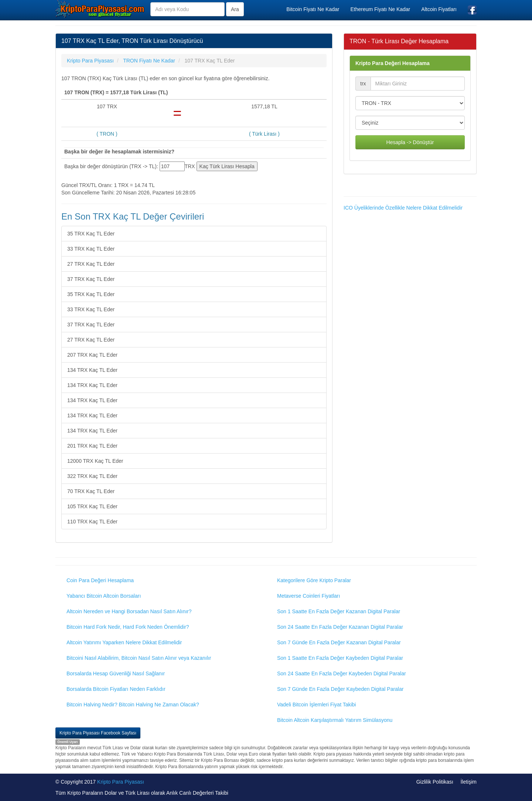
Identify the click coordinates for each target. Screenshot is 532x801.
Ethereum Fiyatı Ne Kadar (380, 9)
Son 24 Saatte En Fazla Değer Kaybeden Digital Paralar (342, 673)
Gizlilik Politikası (435, 782)
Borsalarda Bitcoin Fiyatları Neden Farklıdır (116, 689)
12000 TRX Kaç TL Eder (95, 461)
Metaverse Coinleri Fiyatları (308, 596)
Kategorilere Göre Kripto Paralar (314, 580)
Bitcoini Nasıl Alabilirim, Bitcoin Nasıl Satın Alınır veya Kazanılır (139, 658)
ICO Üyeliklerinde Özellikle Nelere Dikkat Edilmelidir (403, 208)
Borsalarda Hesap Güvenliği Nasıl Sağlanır (116, 673)
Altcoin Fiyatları (439, 9)
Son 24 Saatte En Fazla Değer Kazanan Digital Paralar (340, 627)
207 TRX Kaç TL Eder (92, 355)
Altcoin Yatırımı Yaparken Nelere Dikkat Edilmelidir (124, 642)
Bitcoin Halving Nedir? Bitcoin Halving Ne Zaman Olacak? (133, 705)
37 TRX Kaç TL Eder (91, 279)
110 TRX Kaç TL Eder (92, 522)
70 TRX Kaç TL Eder (91, 491)
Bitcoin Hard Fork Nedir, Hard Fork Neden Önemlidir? (128, 627)
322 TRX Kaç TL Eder (92, 476)
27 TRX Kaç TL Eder (91, 264)
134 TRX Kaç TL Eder (92, 370)
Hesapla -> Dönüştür (410, 142)
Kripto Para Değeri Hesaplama (393, 63)
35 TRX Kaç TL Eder (91, 234)
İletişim (468, 782)
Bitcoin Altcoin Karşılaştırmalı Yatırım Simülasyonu (335, 720)
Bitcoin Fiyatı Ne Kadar (313, 9)
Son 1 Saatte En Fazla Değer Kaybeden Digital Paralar (340, 658)
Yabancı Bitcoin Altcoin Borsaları (104, 596)
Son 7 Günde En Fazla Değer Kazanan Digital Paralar (339, 642)
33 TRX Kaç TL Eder (91, 249)
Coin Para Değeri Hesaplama (100, 580)
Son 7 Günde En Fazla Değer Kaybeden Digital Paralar (340, 689)
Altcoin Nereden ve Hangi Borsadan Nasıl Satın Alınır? (129, 611)
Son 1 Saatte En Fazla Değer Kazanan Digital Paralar (339, 611)
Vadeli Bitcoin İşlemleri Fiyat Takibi (316, 705)
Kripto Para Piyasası (121, 782)
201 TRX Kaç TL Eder (92, 446)
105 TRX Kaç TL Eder (92, 506)
